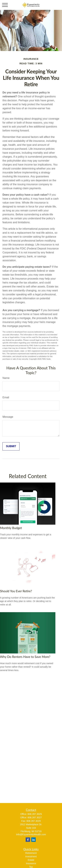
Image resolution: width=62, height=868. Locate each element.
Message (8, 417)
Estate (31, 860)
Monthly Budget (11, 528)
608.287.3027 (35, 817)
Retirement (31, 853)
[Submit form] (11, 446)
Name (6, 378)
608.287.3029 (35, 814)
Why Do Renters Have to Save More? (25, 657)
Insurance (31, 863)
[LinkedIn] (33, 840)
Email (6, 397)
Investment (31, 856)
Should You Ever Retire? (16, 591)
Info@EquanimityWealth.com (31, 834)
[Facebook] (28, 840)
